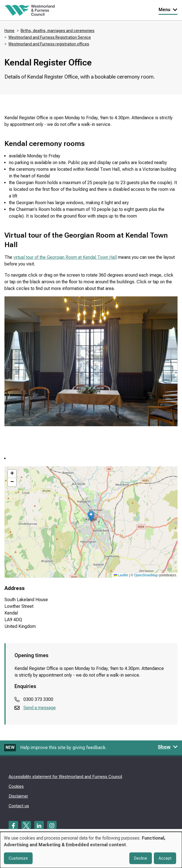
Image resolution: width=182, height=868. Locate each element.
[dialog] (91, 850)
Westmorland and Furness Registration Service (50, 37)
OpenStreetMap (146, 575)
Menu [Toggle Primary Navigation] (168, 10)
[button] (91, 516)
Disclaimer (18, 796)
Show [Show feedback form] (168, 747)
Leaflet (121, 575)
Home (9, 31)
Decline (141, 858)
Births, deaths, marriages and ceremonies (58, 31)
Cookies (16, 786)
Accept (165, 858)
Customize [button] (18, 858)
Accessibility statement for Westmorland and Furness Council (65, 777)
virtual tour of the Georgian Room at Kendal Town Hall (65, 257)
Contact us (19, 806)
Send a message (40, 708)
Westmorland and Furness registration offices (49, 44)
